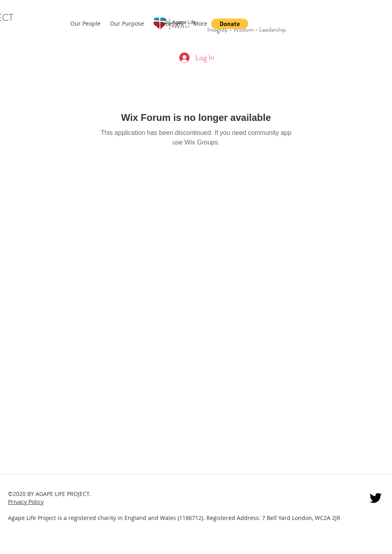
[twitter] (376, 498)
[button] (230, 24)
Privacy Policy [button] (26, 502)
